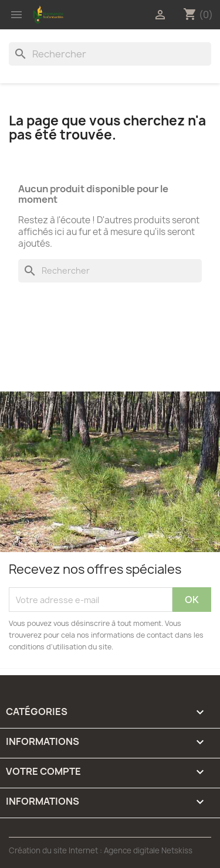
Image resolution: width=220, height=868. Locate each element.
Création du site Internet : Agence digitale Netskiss (101, 850)
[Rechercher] (110, 54)
